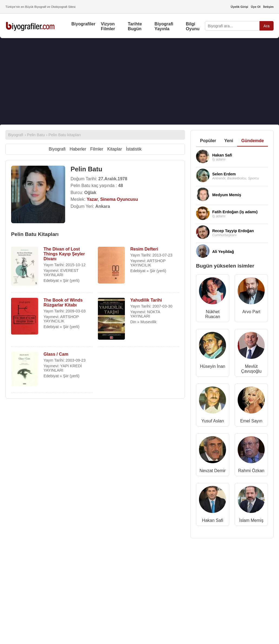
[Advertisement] (139, 81)
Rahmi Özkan (251, 471)
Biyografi (57, 149)
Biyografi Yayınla (164, 26)
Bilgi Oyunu (193, 26)
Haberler (78, 149)
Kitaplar (115, 149)
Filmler (97, 149)
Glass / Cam (56, 354)
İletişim (268, 7)
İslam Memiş (251, 520)
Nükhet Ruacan (213, 314)
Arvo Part (251, 312)
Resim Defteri (144, 249)
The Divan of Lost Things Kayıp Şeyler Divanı (64, 254)
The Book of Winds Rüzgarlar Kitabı (63, 303)
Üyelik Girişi (239, 7)
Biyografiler (83, 24)
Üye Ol (256, 7)
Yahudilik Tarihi (146, 300)
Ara (267, 26)
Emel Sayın (251, 421)
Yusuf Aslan (213, 421)
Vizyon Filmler (108, 26)
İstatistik (134, 149)
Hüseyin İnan (213, 366)
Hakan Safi (212, 520)
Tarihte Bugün (135, 26)
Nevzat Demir (213, 471)
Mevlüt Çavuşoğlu (251, 369)
